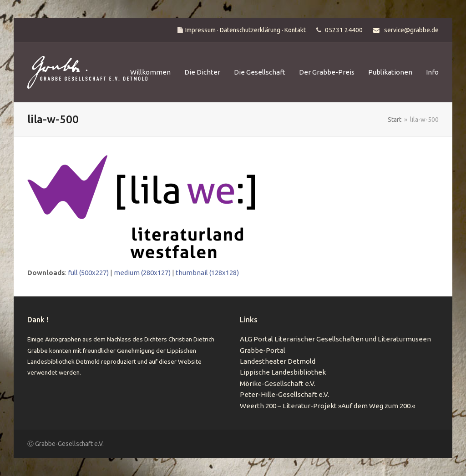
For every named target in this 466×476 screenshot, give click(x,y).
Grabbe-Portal (263, 350)
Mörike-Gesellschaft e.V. (278, 383)
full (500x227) (88, 273)
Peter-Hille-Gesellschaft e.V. (284, 394)
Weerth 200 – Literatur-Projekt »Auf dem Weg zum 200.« (327, 406)
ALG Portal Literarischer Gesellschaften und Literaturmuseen (335, 339)
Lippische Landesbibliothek (283, 372)
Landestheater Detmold (278, 361)
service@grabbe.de (411, 30)
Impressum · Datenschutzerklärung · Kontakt (246, 30)
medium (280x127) (142, 273)
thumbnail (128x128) (207, 273)
